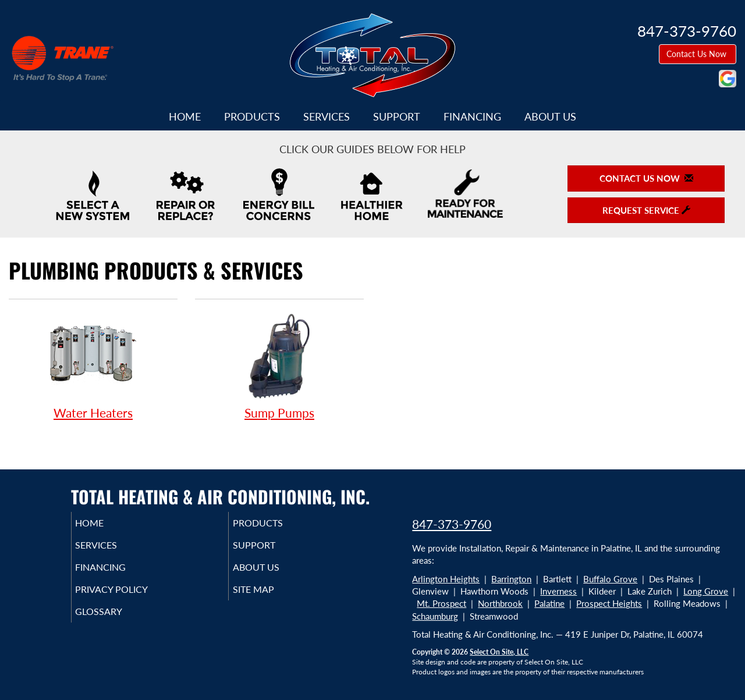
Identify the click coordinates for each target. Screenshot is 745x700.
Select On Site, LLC (499, 652)
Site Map (270, 598)
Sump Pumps (279, 365)
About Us (550, 116)
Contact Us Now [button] (698, 54)
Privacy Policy (130, 598)
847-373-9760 (452, 524)
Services (327, 116)
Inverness (558, 591)
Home (185, 116)
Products (252, 116)
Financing (472, 116)
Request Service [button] (646, 210)
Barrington (511, 579)
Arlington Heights (446, 579)
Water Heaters (93, 365)
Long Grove (706, 591)
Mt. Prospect (441, 603)
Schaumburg (435, 616)
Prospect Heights (609, 603)
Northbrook (500, 603)
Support (397, 116)
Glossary (115, 622)
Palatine (549, 603)
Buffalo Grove (610, 579)
